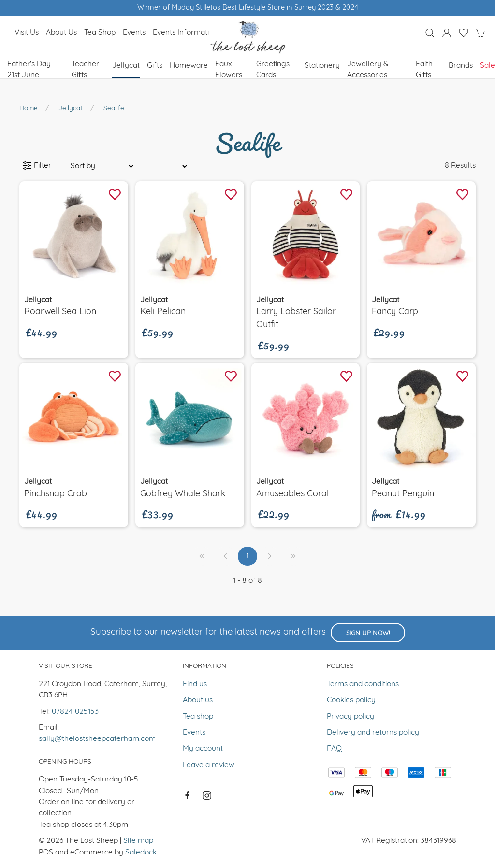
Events (134, 33)
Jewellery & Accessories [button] (368, 70)
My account (203, 749)
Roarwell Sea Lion (60, 312)
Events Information (185, 33)
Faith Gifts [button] (424, 70)
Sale (488, 66)
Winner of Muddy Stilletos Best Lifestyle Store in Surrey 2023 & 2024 (248, 8)
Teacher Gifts (85, 70)
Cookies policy (351, 700)
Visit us (27, 33)
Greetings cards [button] (273, 70)
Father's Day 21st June (29, 70)
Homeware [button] (189, 66)
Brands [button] (461, 66)
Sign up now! (368, 633)
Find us (195, 684)
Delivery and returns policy (373, 733)
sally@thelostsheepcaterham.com (97, 739)
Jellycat (71, 108)
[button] (430, 33)
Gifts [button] (155, 66)
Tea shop (100, 33)
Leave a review (209, 765)
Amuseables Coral (292, 494)
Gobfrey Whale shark (183, 494)
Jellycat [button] (126, 66)
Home (29, 108)
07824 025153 (75, 712)
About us (61, 33)
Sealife (114, 108)
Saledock (141, 853)
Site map (138, 841)
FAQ (334, 749)
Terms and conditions (363, 684)
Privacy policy (350, 717)
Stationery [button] (322, 66)
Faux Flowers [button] (229, 70)
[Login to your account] (447, 33)
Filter (37, 166)
